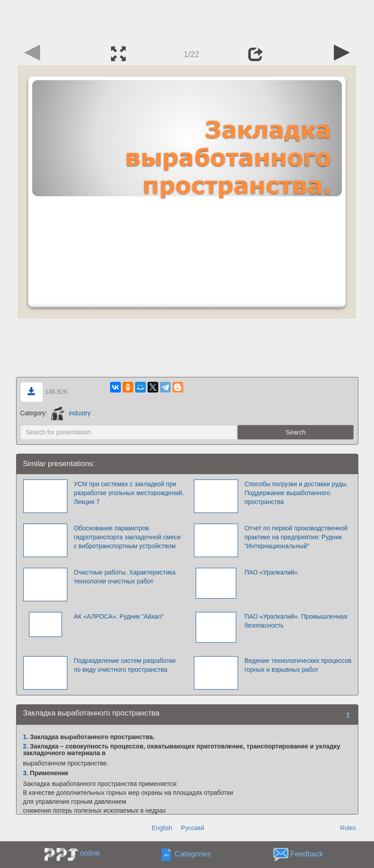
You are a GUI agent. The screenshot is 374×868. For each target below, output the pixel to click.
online (90, 853)
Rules (348, 828)
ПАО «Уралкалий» (271, 572)
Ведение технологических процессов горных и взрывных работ (298, 665)
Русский (193, 828)
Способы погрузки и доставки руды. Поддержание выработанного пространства (296, 493)
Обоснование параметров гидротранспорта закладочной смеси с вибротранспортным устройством (127, 537)
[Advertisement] (187, 20)
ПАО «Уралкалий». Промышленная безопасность (296, 621)
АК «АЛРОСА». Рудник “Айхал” (119, 616)
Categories (193, 854)
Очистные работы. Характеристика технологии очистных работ (124, 577)
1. (26, 737)
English (162, 828)
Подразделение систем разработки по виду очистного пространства (125, 665)
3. (26, 773)
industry (71, 413)
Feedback (307, 854)
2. (26, 746)
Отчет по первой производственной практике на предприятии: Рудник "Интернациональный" (296, 537)
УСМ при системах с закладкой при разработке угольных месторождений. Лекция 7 (129, 493)
